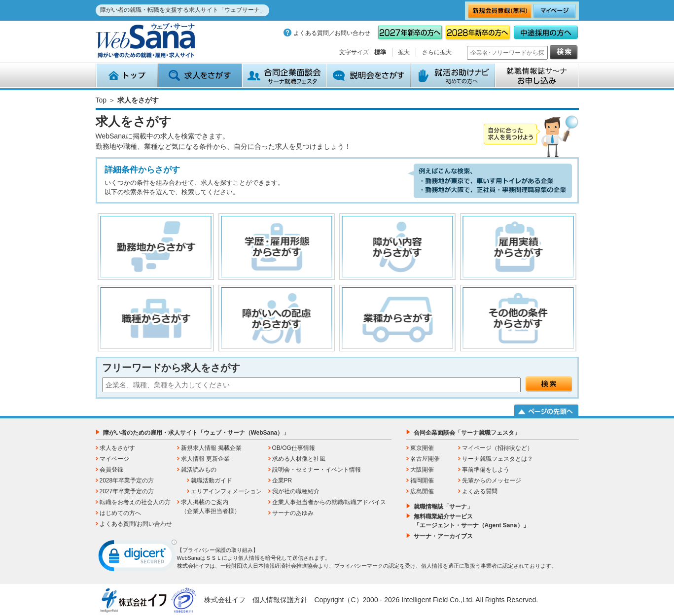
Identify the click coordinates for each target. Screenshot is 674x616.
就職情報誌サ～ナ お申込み (537, 75)
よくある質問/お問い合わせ (136, 524)
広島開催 (422, 491)
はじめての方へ (120, 513)
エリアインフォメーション (226, 491)
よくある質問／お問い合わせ (332, 33)
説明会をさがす (369, 75)
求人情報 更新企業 (205, 459)
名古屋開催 (425, 459)
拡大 (404, 52)
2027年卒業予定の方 (127, 491)
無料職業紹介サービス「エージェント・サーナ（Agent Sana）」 (471, 521)
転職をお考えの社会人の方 (135, 502)
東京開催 (422, 448)
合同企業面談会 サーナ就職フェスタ (284, 75)
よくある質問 (480, 491)
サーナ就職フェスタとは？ (497, 459)
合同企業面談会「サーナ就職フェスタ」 (467, 433)
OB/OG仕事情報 (294, 448)
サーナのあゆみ (293, 513)
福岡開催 (422, 480)
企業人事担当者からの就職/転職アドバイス (329, 502)
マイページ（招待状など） (497, 448)
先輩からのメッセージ (492, 480)
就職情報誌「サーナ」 (443, 507)
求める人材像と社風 (299, 459)
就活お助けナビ (453, 75)
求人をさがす (200, 75)
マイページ (114, 459)
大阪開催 (422, 470)
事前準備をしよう (486, 470)
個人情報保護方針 (280, 600)
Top (101, 100)
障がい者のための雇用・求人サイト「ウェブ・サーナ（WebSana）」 (196, 433)
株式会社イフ (225, 600)
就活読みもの (199, 470)
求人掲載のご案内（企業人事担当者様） (211, 507)
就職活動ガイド (212, 480)
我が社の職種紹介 (296, 491)
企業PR (282, 480)
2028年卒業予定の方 (127, 480)
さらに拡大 (437, 52)
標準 (380, 52)
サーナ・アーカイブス (443, 536)
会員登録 (111, 470)
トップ (127, 75)
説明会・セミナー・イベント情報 (317, 470)
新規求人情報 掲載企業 (211, 448)
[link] (138, 558)
